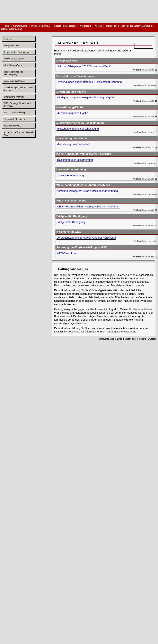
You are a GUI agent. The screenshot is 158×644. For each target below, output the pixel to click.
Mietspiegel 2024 (11, 46)
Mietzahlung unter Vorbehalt (73, 144)
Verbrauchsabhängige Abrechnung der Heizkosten (86, 238)
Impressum (111, 26)
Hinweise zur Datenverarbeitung (136, 26)
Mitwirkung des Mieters (14, 59)
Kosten (98, 26)
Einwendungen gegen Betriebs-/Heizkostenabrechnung (89, 82)
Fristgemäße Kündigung (14, 119)
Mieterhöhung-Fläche (13, 65)
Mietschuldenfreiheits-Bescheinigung (13, 73)
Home (6, 26)
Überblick (8, 39)
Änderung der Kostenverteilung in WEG (19, 134)
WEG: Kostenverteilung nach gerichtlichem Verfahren (88, 207)
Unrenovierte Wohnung (14, 97)
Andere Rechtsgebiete (65, 26)
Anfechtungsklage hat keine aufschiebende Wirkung (87, 191)
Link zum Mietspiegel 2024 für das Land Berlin (84, 66)
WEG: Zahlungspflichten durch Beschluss (17, 105)
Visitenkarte (130, 339)
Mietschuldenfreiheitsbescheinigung (78, 129)
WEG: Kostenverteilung (14, 113)
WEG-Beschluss (66, 253)
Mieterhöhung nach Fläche (72, 113)
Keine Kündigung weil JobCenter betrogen (18, 89)
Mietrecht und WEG (41, 26)
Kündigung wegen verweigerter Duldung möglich (85, 97)
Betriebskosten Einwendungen (17, 52)
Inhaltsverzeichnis (106, 339)
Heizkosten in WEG (12, 126)
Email (120, 339)
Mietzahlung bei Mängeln (15, 81)
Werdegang (85, 26)
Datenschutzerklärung (11, 29)
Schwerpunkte (20, 26)
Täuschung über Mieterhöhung (75, 160)
